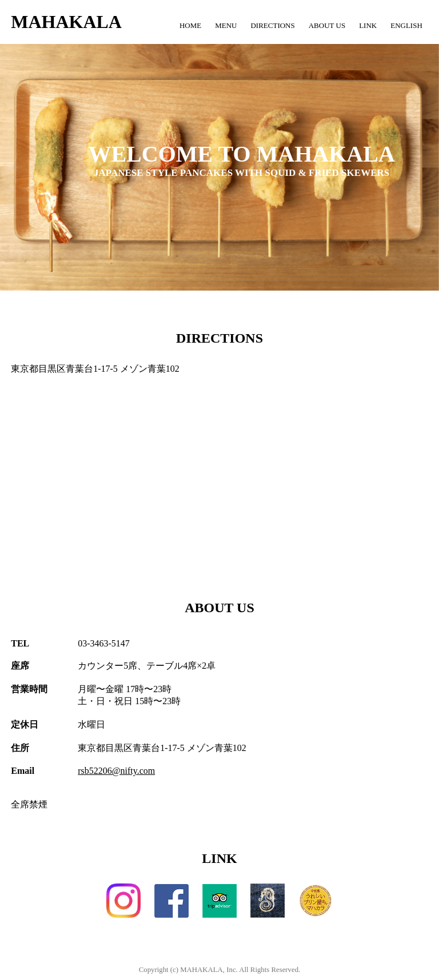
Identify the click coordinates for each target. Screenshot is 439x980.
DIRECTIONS (272, 25)
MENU (226, 25)
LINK (368, 25)
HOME (190, 25)
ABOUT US (327, 25)
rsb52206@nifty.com (116, 771)
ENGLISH (406, 25)
